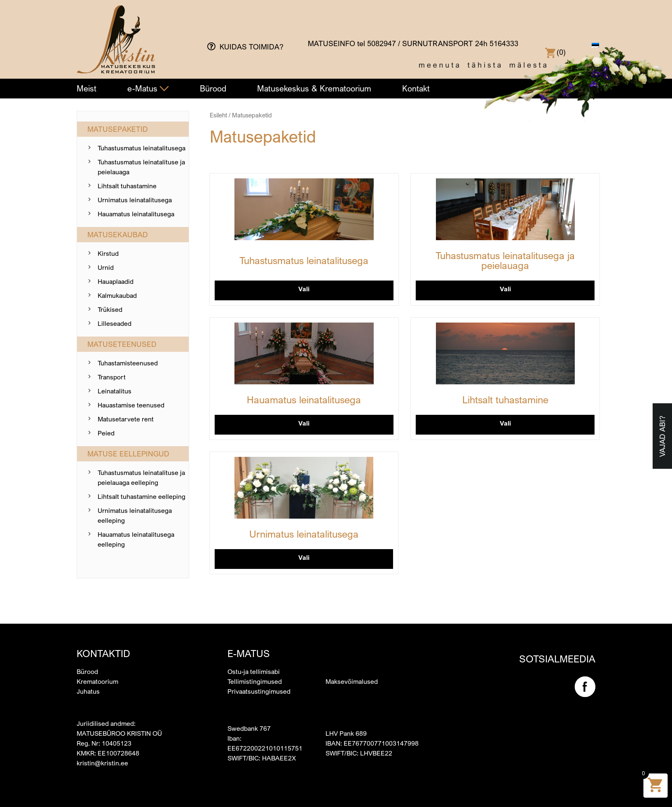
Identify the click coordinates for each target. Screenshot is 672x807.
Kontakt (416, 88)
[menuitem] (595, 45)
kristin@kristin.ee (102, 763)
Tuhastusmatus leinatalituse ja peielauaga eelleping (141, 477)
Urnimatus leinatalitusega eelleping (135, 515)
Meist (87, 88)
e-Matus (148, 88)
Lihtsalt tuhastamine (127, 186)
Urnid (106, 267)
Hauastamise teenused (131, 405)
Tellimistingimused (255, 681)
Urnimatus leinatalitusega (135, 200)
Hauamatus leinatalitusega (136, 214)
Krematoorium (97, 681)
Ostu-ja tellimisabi (254, 671)
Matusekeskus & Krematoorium (314, 88)
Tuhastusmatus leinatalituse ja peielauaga (141, 167)
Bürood (213, 88)
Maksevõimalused (352, 681)
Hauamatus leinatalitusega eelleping (136, 539)
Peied (106, 433)
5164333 (504, 43)
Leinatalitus (115, 391)
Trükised (110, 309)
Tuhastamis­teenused (128, 363)
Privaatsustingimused (259, 691)
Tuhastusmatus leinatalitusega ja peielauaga (505, 260)
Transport (112, 377)
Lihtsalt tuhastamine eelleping (142, 496)
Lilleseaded (115, 323)
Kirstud (108, 253)
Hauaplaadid (116, 281)
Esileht (218, 115)
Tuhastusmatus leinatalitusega (142, 148)
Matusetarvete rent (126, 419)
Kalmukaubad (117, 295)
